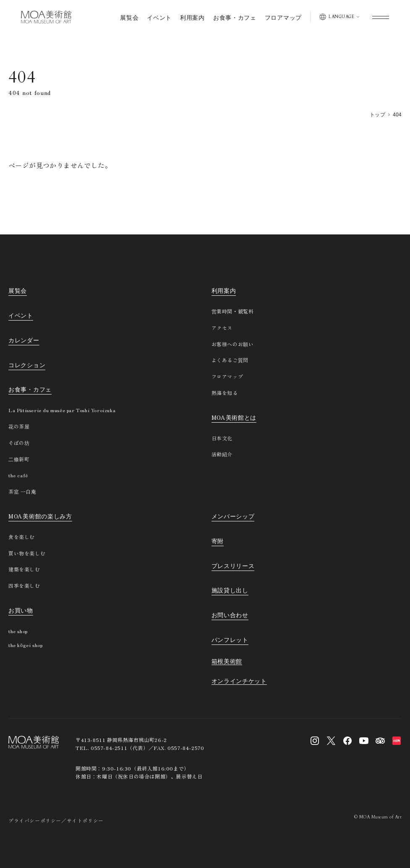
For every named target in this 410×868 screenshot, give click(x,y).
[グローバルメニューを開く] (381, 17)
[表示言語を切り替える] (339, 17)
